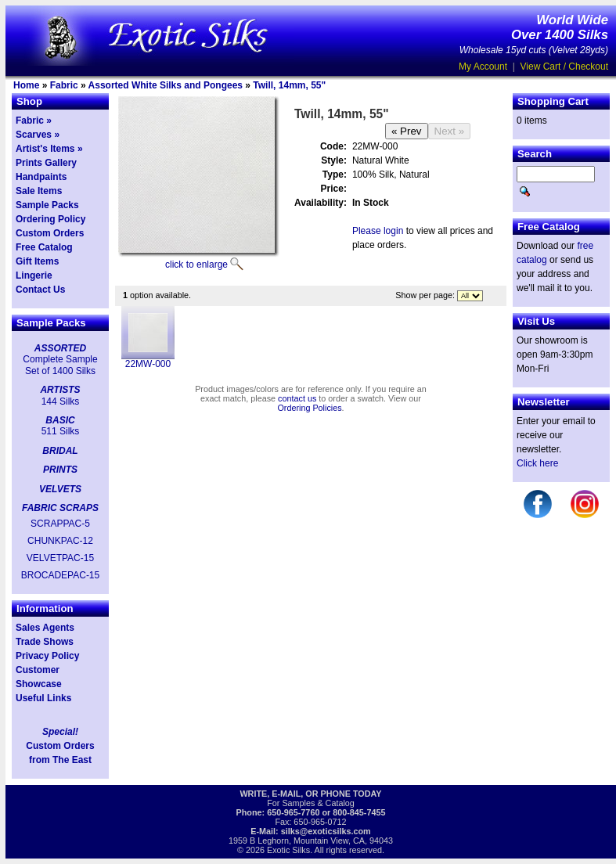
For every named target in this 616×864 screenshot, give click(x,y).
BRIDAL (60, 451)
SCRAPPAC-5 (60, 524)
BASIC (60, 420)
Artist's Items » (49, 149)
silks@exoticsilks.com (326, 831)
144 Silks (61, 401)
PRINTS (60, 470)
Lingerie (34, 275)
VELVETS (60, 489)
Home (26, 85)
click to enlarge (196, 265)
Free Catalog (44, 247)
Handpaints (41, 177)
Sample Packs (47, 205)
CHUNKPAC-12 (60, 541)
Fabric (64, 85)
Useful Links (43, 698)
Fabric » (34, 121)
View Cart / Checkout (565, 67)
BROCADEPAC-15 (60, 575)
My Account (483, 67)
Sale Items (39, 191)
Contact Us (40, 290)
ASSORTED (60, 348)
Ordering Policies (309, 408)
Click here (537, 463)
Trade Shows (45, 642)
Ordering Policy (50, 219)
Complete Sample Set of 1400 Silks (60, 365)
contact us (297, 398)
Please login (378, 231)
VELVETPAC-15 (60, 558)
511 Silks (61, 431)
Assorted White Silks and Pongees (166, 85)
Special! (60, 732)
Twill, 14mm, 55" (289, 85)
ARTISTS (60, 390)
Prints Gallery (46, 163)
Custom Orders (50, 233)
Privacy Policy (47, 656)
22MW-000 (148, 364)
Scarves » (38, 135)
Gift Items (37, 261)
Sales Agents (45, 628)
